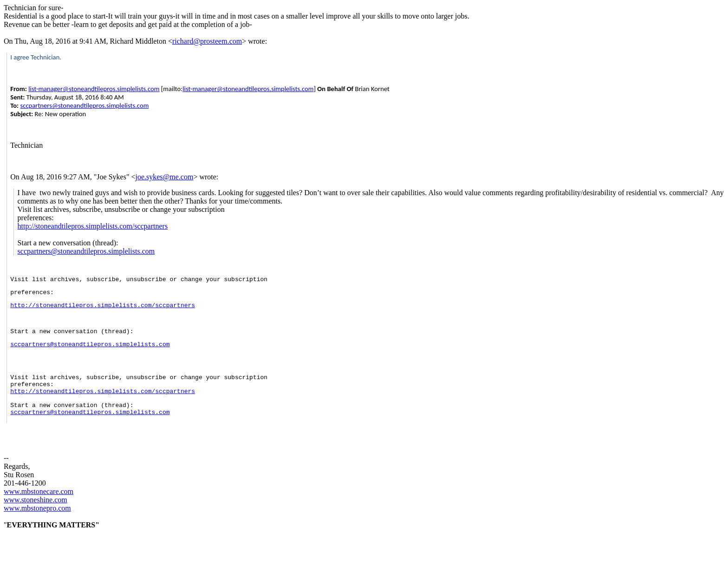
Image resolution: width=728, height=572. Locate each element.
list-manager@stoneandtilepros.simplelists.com (94, 89)
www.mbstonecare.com (39, 514)
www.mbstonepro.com (37, 530)
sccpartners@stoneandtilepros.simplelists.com (84, 105)
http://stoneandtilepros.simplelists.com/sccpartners (93, 226)
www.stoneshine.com (36, 522)
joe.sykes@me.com (164, 177)
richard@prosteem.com (207, 41)
